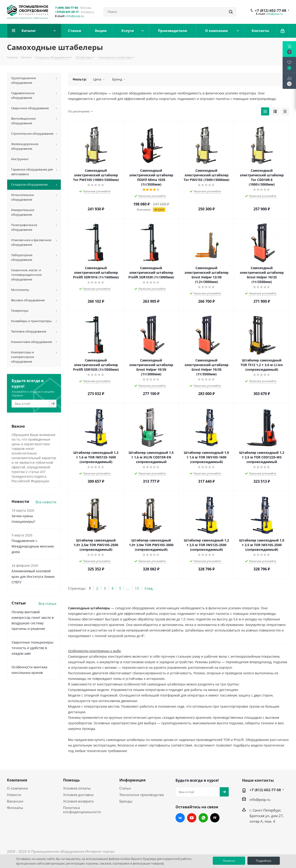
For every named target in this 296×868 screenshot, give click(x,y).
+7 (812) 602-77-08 (271, 10)
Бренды (126, 801)
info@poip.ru (75, 16)
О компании (17, 788)
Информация (132, 780)
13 (137, 588)
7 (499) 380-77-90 (66, 8)
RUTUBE (215, 818)
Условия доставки (78, 795)
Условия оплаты (77, 788)
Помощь (71, 780)
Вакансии (15, 801)
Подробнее (264, 861)
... (128, 588)
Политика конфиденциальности (82, 810)
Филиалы (15, 808)
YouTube (192, 818)
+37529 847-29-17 (67, 12)
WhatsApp (203, 818)
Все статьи (48, 604)
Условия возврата (78, 801)
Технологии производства (142, 795)
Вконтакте (180, 818)
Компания (17, 780)
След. (149, 588)
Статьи (125, 788)
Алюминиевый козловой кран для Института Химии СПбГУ (33, 577)
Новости (14, 795)
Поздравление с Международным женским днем (33, 546)
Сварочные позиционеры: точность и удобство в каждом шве (33, 648)
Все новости (46, 502)
